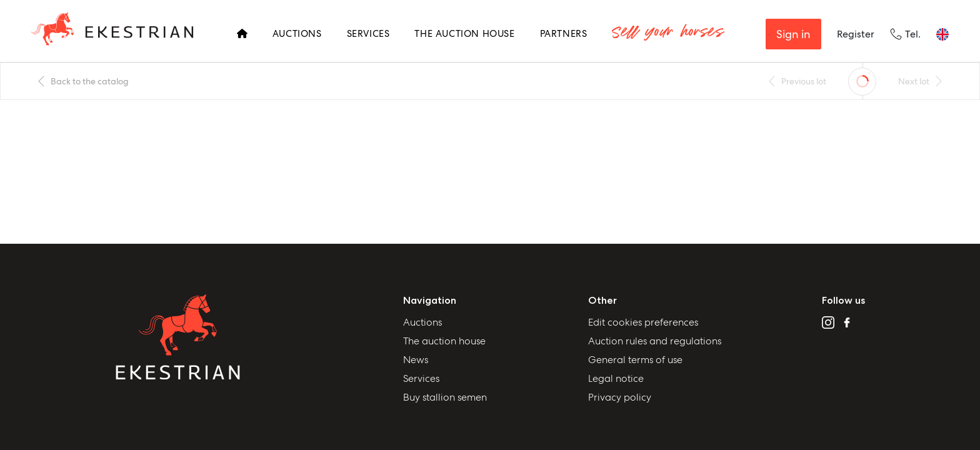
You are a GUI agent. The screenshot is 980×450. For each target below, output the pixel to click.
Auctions (297, 34)
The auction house (444, 341)
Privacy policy (620, 397)
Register (856, 34)
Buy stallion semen (445, 397)
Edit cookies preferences (643, 322)
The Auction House (464, 34)
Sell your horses (667, 34)
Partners (564, 34)
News (416, 360)
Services (368, 34)
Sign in (793, 34)
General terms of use (635, 360)
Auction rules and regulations (655, 341)
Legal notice (616, 378)
